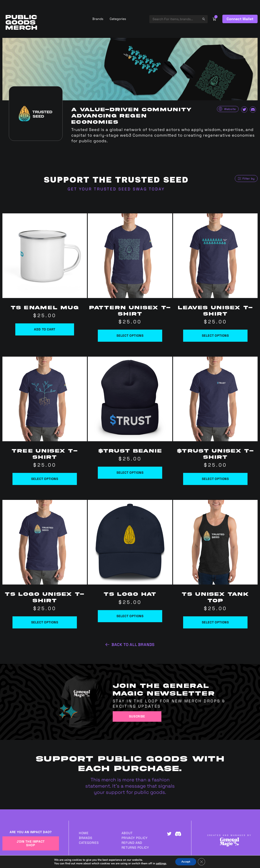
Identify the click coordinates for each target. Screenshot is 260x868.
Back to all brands (133, 645)
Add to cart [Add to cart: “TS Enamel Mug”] (45, 329)
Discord (253, 110)
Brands (98, 19)
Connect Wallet (240, 19)
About (127, 833)
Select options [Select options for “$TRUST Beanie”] (130, 473)
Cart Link (214, 19)
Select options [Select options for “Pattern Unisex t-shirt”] (130, 336)
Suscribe (137, 716)
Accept (186, 862)
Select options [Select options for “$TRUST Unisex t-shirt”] (215, 479)
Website (230, 109)
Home (84, 833)
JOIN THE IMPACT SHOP (31, 843)
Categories (118, 19)
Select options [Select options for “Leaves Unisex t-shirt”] (215, 336)
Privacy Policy (135, 838)
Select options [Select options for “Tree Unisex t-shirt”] (45, 479)
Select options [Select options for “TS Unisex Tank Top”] (215, 622)
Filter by (249, 179)
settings (161, 864)
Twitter (244, 110)
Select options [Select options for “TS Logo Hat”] (130, 616)
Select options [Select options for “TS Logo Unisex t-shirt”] (45, 622)
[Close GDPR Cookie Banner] (201, 862)
